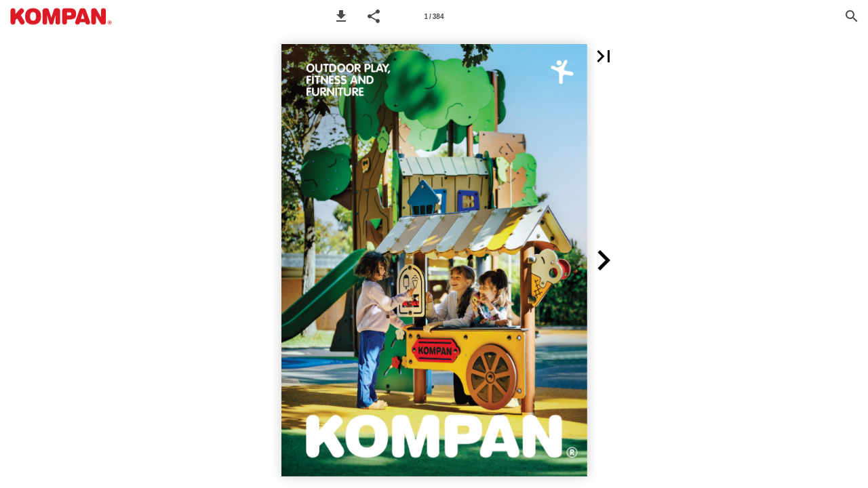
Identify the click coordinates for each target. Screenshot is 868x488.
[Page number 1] (434, 16)
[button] (341, 16)
